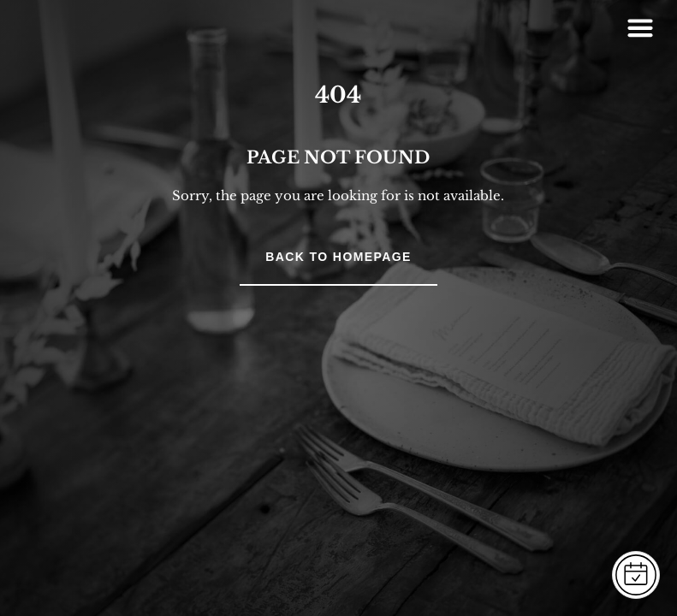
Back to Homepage (338, 257)
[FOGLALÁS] (636, 575)
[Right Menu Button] (640, 27)
